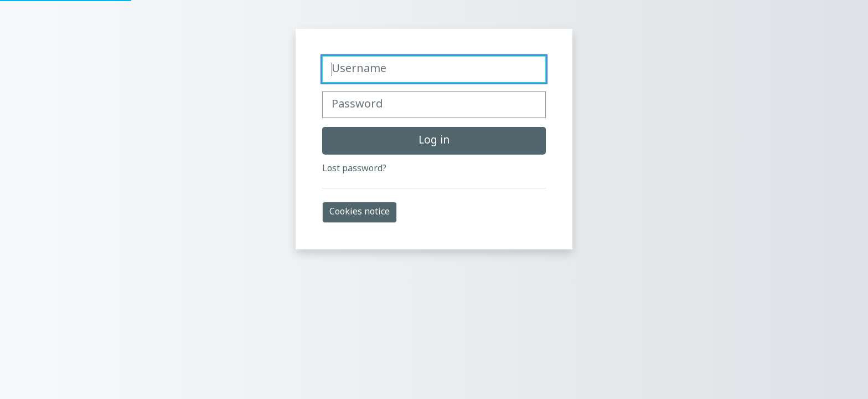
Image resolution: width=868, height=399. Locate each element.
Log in (434, 141)
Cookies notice (360, 212)
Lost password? (354, 169)
